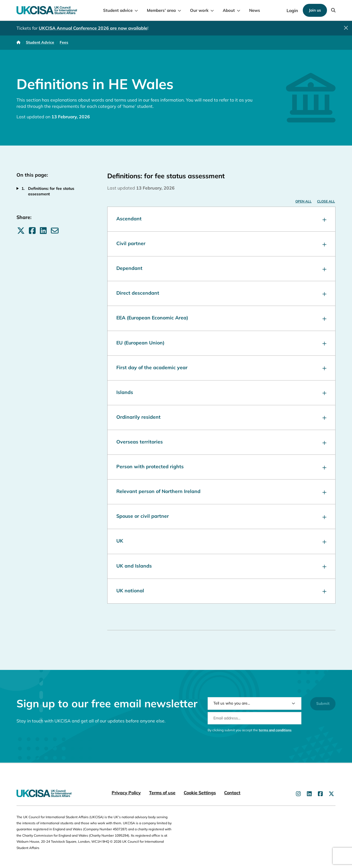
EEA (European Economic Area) (221, 318)
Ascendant (221, 219)
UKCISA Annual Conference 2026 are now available (93, 28)
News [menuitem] (255, 10)
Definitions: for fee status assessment (51, 191)
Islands (221, 393)
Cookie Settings (200, 793)
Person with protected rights (221, 467)
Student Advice (40, 42)
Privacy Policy (126, 793)
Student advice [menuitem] (118, 10)
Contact (232, 793)
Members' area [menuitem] (161, 10)
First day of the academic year (221, 368)
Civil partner (221, 244)
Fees (64, 42)
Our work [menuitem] (199, 10)
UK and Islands (221, 566)
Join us (315, 10)
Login (292, 10)
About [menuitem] (229, 10)
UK (221, 541)
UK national (221, 591)
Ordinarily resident (221, 417)
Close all (326, 201)
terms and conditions (275, 737)
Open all (303, 201)
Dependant (221, 269)
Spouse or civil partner (221, 517)
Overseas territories (221, 442)
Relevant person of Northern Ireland (221, 492)
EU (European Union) (221, 343)
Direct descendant (221, 293)
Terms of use (162, 793)
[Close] (346, 28)
